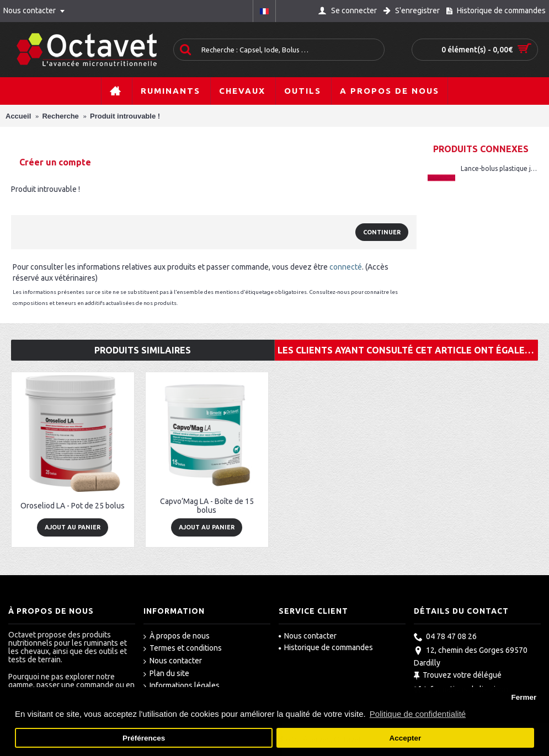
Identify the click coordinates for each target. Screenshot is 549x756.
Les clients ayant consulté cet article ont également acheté (408, 350)
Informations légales (182, 686)
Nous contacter (173, 661)
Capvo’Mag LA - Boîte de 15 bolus (207, 505)
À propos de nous (177, 636)
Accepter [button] (406, 738)
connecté (346, 267)
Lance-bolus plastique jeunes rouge (499, 168)
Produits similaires (143, 350)
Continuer (382, 232)
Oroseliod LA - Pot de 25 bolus (73, 506)
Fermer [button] (524, 697)
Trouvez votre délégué (458, 676)
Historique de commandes (326, 647)
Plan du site (166, 674)
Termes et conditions (183, 648)
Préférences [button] (144, 738)
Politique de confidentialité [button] (418, 714)
